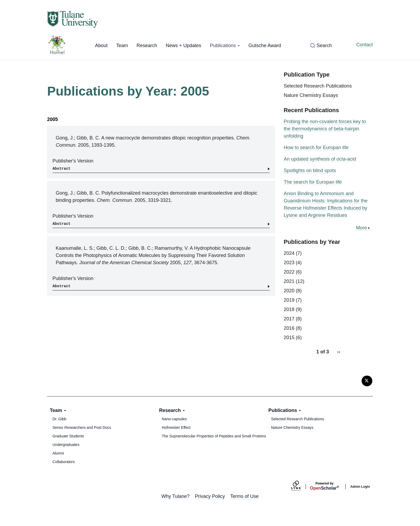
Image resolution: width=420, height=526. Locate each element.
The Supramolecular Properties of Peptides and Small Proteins (214, 436)
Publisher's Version (73, 161)
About (101, 46)
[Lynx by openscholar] (301, 487)
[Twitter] (367, 381)
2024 (289, 253)
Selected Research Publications (318, 86)
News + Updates (184, 46)
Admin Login (360, 487)
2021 (289, 281)
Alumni (58, 453)
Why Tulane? (175, 496)
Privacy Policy (210, 496)
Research (147, 46)
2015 (289, 338)
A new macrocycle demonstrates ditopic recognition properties (167, 138)
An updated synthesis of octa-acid (320, 159)
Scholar (324, 486)
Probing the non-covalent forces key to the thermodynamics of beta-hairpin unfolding (325, 129)
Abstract (61, 169)
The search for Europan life (313, 182)
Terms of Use (245, 496)
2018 (289, 309)
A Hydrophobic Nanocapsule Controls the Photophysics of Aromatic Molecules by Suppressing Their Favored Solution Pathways (153, 255)
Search (324, 46)
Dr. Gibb (59, 419)
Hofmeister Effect (176, 427)
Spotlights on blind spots (310, 171)
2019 (289, 300)
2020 (289, 291)
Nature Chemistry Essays (311, 95)
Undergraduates (66, 445)
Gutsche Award (265, 46)
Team (122, 46)
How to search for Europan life (316, 147)
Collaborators (64, 462)
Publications (225, 46)
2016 (289, 328)
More (361, 228)
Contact (365, 45)
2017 (289, 319)
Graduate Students (68, 436)
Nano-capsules (174, 419)
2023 (289, 263)
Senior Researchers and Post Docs (82, 427)
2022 (289, 272)
